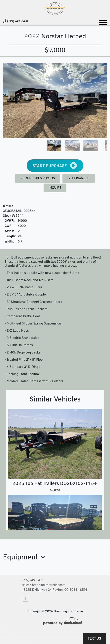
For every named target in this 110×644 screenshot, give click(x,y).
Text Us (94, 639)
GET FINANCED (79, 179)
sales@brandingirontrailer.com (44, 585)
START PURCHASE (55, 165)
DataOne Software (68, 632)
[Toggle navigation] (103, 21)
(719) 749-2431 (16, 21)
